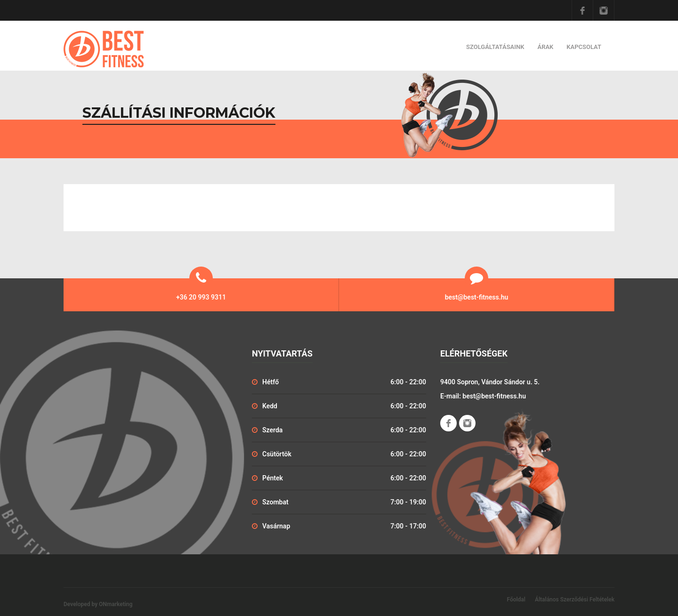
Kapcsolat (584, 47)
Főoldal (516, 600)
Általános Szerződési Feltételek (575, 600)
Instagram (604, 10)
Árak (545, 47)
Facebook (582, 10)
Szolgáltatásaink (495, 47)
